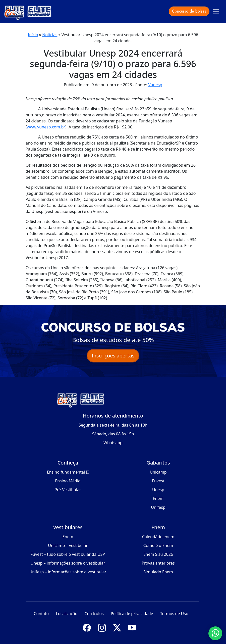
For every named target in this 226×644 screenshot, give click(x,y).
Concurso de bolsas (189, 11)
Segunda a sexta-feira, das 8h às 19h (113, 425)
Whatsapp (113, 443)
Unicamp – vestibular (68, 545)
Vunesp (155, 85)
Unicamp (158, 472)
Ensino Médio (68, 481)
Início (33, 35)
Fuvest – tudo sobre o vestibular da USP (68, 554)
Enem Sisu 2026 (158, 554)
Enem (158, 498)
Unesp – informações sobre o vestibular (68, 563)
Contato (41, 614)
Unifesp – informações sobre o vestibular (68, 572)
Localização (67, 614)
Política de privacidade (132, 614)
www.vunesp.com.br (46, 127)
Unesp (158, 490)
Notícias (50, 35)
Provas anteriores (158, 563)
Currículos (94, 614)
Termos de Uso (174, 614)
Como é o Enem (158, 545)
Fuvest (158, 481)
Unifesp (158, 507)
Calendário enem (158, 537)
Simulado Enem (158, 572)
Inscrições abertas (113, 356)
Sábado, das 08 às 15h (113, 434)
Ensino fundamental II (68, 472)
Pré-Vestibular (68, 490)
